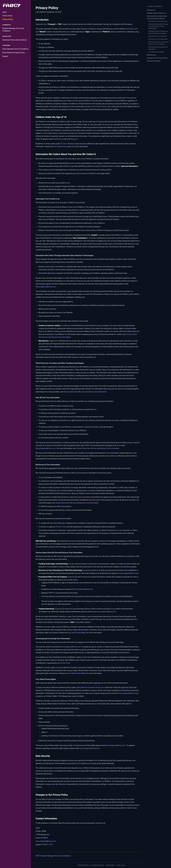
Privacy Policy (8, 19)
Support (5, 56)
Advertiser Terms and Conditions (14, 40)
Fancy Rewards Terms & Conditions (15, 49)
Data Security (151, 55)
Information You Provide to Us (158, 21)
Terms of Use (7, 16)
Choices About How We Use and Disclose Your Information (85, 392)
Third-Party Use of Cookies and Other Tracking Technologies (158, 32)
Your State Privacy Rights (63, 146)
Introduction (151, 10)
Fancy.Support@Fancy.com (46, 287)
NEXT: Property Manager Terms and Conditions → (54, 856)
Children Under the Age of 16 (157, 13)
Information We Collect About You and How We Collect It (157, 17)
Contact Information (154, 61)
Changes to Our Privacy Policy (95, 106)
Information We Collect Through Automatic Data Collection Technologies (158, 26)
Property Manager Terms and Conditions (13, 30)
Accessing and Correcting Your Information (158, 48)
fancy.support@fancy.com (68, 139)
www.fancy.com (131, 29)
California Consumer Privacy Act (92, 687)
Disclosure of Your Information (158, 39)
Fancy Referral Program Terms (14, 53)
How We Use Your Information (158, 36)
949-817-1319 (47, 844)
